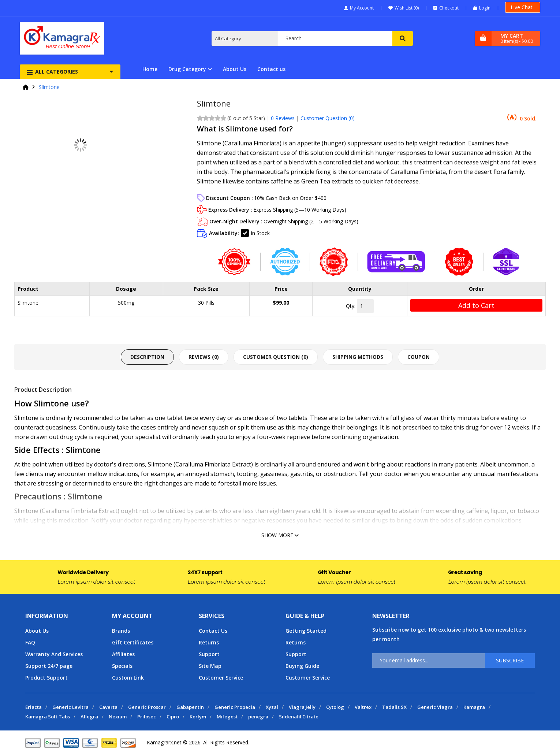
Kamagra (474, 707)
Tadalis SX (394, 707)
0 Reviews (283, 118)
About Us (235, 69)
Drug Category (187, 69)
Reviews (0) (204, 357)
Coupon (419, 357)
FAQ (30, 642)
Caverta (108, 707)
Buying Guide (302, 666)
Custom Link (128, 678)
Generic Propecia (235, 707)
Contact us (271, 69)
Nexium (118, 717)
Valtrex (363, 707)
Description (147, 357)
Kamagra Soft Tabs (48, 717)
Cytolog (335, 707)
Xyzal (272, 707)
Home (150, 69)
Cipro (173, 717)
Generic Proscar (147, 707)
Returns (209, 642)
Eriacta (33, 707)
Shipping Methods (358, 357)
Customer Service (221, 678)
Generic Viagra (435, 707)
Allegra (89, 717)
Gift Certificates (133, 642)
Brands (121, 631)
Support (209, 654)
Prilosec (147, 717)
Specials (122, 666)
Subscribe (510, 660)
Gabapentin (190, 707)
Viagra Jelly (302, 707)
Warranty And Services (54, 654)
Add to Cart (476, 305)
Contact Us (213, 631)
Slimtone (49, 87)
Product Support (46, 678)
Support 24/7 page (49, 666)
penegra (258, 717)
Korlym (198, 717)
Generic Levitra (70, 707)
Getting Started (306, 631)
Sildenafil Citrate (299, 717)
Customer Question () (328, 118)
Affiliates (123, 654)
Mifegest (227, 717)
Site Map (210, 666)
